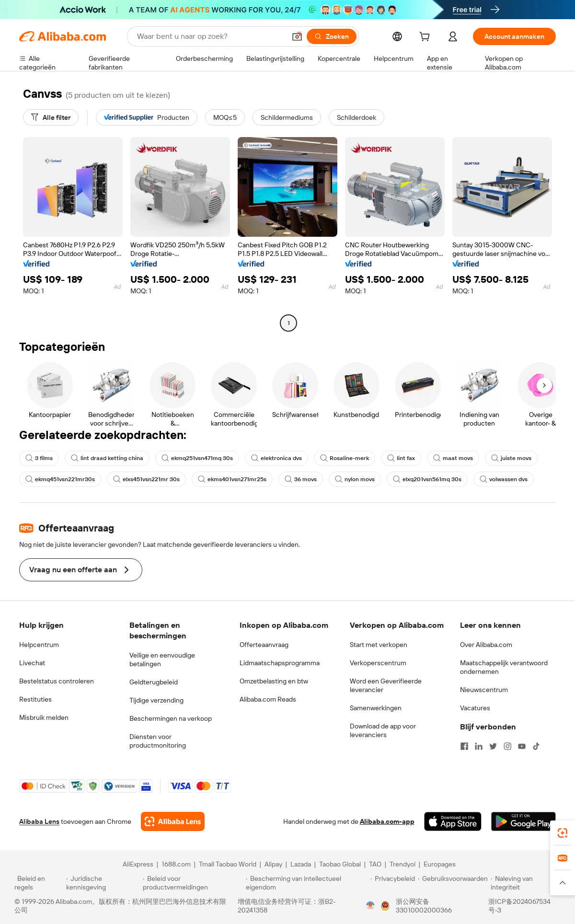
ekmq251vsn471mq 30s (197, 458)
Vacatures (475, 708)
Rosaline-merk (345, 458)
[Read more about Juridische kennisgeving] (103, 883)
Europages (440, 864)
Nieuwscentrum (484, 690)
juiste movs (511, 458)
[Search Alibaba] (210, 36)
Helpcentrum (39, 645)
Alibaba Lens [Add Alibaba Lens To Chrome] (39, 821)
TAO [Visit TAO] (375, 864)
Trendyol (402, 864)
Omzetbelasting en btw (274, 681)
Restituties (35, 699)
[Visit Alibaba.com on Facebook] (464, 746)
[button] (297, 36)
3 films (39, 458)
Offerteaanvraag (264, 645)
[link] (563, 833)
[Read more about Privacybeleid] (393, 883)
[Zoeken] (332, 36)
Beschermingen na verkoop (171, 718)
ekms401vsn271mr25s (232, 479)
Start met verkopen (379, 645)
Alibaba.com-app (387, 821)
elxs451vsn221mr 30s (146, 479)
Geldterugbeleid (154, 682)
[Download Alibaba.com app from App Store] (453, 821)
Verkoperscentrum (378, 663)
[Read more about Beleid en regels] (39, 883)
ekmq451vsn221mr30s (60, 479)
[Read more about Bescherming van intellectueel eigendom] (307, 883)
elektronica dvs (276, 458)
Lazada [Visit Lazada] (301, 864)
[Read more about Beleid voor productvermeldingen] (193, 883)
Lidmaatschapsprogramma (280, 663)
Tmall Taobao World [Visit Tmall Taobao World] (228, 864)
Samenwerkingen (376, 708)
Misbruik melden (44, 717)
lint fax (401, 458)
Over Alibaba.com (486, 645)
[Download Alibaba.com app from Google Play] (523, 821)
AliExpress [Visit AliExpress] (138, 864)
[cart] (426, 38)
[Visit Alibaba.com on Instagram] (507, 746)
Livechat (32, 663)
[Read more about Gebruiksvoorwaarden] (453, 883)
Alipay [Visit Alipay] (273, 864)
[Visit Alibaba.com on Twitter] (493, 746)
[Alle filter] (51, 117)
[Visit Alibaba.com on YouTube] (522, 746)
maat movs (453, 458)
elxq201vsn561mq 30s (427, 479)
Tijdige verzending (156, 700)
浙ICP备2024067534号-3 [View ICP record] (519, 906)
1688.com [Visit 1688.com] (176, 864)
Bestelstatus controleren (57, 681)
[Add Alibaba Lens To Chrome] (173, 821)
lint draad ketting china (107, 458)
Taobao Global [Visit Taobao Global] (340, 864)
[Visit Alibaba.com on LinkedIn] (479, 746)
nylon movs (355, 479)
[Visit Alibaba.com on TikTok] (536, 746)
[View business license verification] (370, 906)
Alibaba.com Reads (268, 699)
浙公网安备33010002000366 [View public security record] (424, 906)
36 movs (301, 479)
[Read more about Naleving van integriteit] (526, 883)
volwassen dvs (504, 479)
